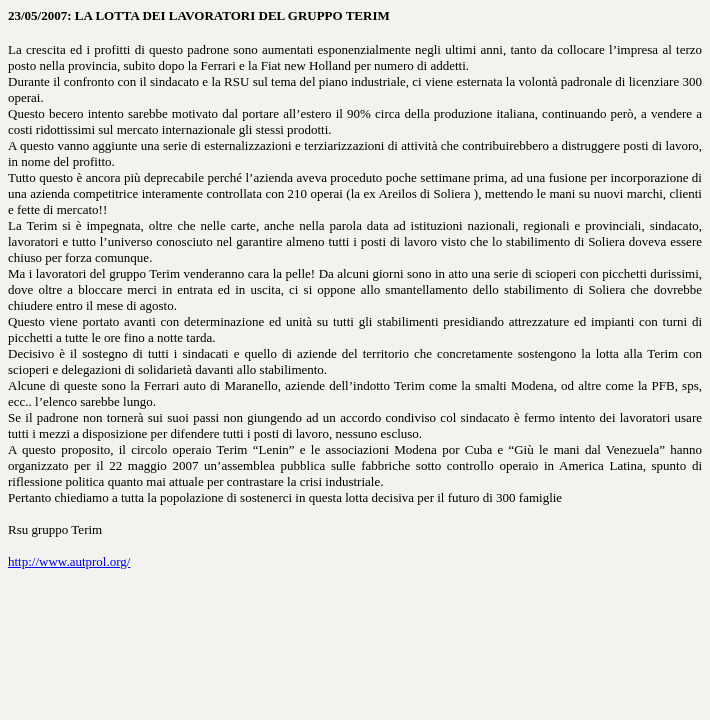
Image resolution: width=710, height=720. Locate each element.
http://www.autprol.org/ (69, 561)
